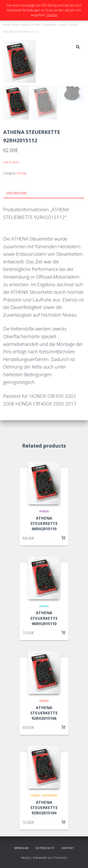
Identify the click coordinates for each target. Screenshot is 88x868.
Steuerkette (50, 25)
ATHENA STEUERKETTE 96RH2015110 (44, 523)
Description (16, 193)
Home (7, 25)
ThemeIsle (60, 858)
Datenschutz (45, 848)
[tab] (44, 193)
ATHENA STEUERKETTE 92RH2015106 (44, 713)
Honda (62, 25)
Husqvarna (50, 795)
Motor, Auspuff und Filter (26, 25)
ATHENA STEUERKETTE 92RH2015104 (44, 808)
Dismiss (52, 15)
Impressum (21, 848)
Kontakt (68, 848)
